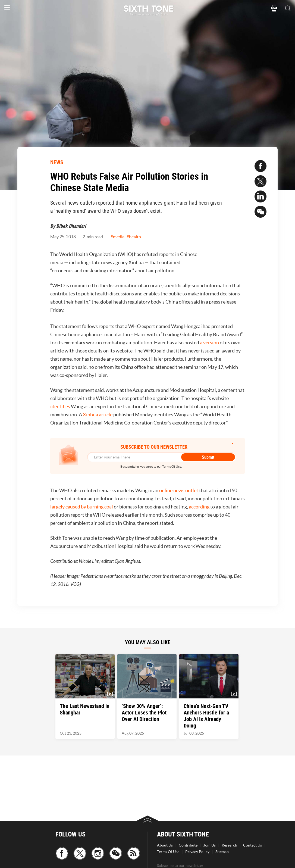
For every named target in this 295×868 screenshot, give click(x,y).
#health (134, 237)
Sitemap (222, 852)
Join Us (210, 845)
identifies (60, 406)
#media (117, 237)
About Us (165, 845)
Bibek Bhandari (71, 226)
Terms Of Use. (172, 466)
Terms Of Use (168, 852)
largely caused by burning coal (82, 507)
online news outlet (179, 490)
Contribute (188, 845)
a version (209, 343)
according (199, 507)
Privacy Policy (197, 852)
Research (229, 845)
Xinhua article (98, 415)
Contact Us (252, 845)
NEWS (57, 162)
